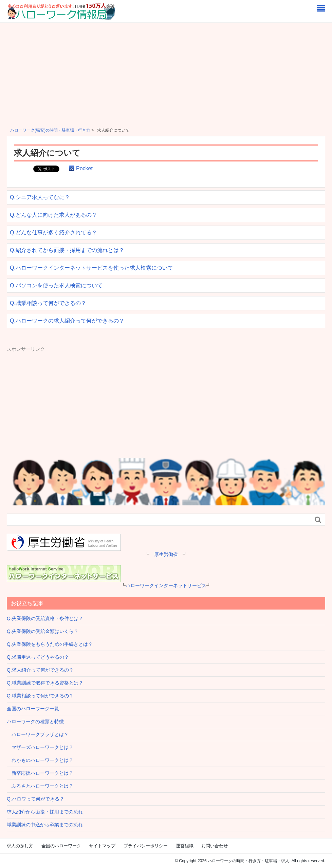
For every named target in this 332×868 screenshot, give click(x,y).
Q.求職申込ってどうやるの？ (38, 657)
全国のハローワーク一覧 (33, 709)
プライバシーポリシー (146, 846)
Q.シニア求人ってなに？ (40, 197)
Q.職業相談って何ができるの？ (48, 303)
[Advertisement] (166, 74)
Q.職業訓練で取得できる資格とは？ (45, 683)
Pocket (84, 168)
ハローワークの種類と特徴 (35, 721)
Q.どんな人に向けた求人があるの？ (53, 215)
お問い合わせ (215, 846)
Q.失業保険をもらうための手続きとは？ (50, 644)
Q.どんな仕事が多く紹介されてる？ (53, 233)
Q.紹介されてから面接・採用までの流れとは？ (67, 250)
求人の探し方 (20, 846)
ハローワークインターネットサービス (166, 585)
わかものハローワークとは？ (40, 760)
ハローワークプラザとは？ (38, 734)
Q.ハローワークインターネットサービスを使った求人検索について (91, 268)
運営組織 (185, 846)
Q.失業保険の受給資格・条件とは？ (45, 618)
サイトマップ (102, 846)
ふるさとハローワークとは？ (40, 786)
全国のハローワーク (61, 846)
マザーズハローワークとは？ (40, 747)
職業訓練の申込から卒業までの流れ (45, 825)
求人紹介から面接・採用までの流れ (45, 812)
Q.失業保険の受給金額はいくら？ (43, 631)
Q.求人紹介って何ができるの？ (40, 670)
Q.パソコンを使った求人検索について (56, 285)
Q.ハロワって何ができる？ (35, 799)
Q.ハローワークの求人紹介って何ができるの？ (67, 321)
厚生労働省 (166, 554)
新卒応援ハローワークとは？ (40, 773)
